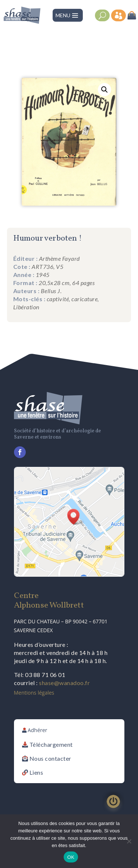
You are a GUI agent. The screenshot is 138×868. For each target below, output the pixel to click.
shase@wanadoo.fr (64, 683)
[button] (105, 90)
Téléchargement (51, 744)
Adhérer (37, 730)
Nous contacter (50, 758)
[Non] (129, 841)
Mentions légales (34, 693)
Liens (36, 772)
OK (71, 857)
